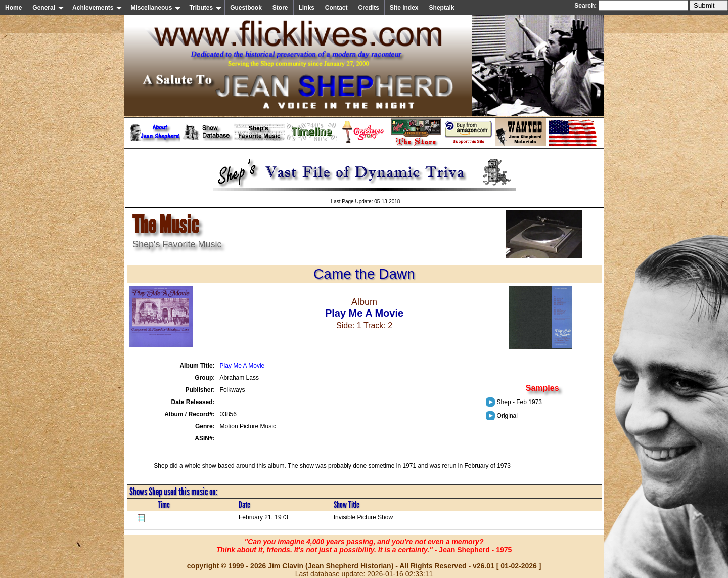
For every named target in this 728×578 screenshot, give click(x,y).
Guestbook (246, 8)
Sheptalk (442, 8)
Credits (369, 8)
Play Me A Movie (242, 366)
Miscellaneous (155, 8)
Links (307, 8)
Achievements (97, 8)
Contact (336, 8)
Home (13, 8)
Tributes (205, 8)
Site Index (404, 8)
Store (280, 8)
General (48, 8)
